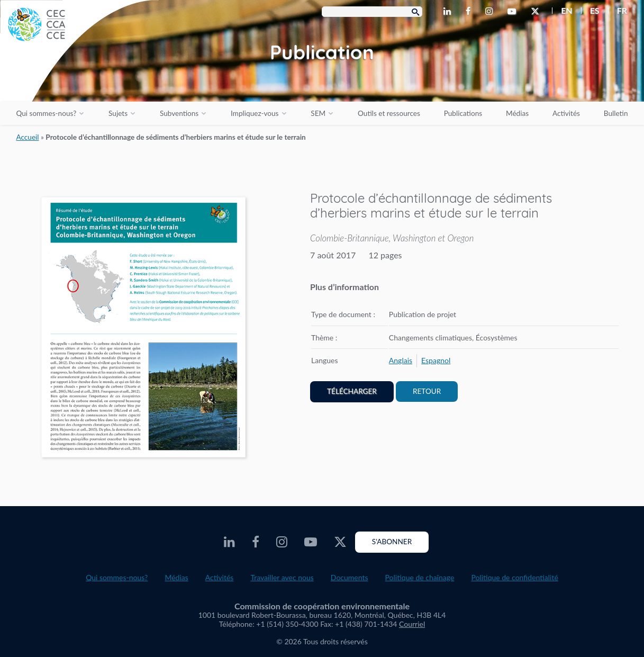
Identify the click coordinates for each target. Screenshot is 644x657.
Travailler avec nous (282, 577)
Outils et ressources (389, 113)
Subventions (179, 113)
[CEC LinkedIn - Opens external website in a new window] (449, 12)
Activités (566, 113)
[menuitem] (562, 11)
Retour (427, 391)
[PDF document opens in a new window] (143, 329)
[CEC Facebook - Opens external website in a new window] (470, 12)
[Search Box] (372, 12)
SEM (318, 113)
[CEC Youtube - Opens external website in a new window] (514, 12)
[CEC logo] (79, 79)
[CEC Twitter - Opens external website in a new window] (537, 12)
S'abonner (392, 542)
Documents (350, 577)
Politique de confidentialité (514, 577)
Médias (517, 113)
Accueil (27, 137)
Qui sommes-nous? (46, 113)
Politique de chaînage (420, 577)
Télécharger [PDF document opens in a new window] (352, 391)
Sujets (118, 113)
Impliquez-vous (255, 113)
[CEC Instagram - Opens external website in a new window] (491, 12)
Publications (463, 113)
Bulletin (616, 113)
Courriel (412, 624)
